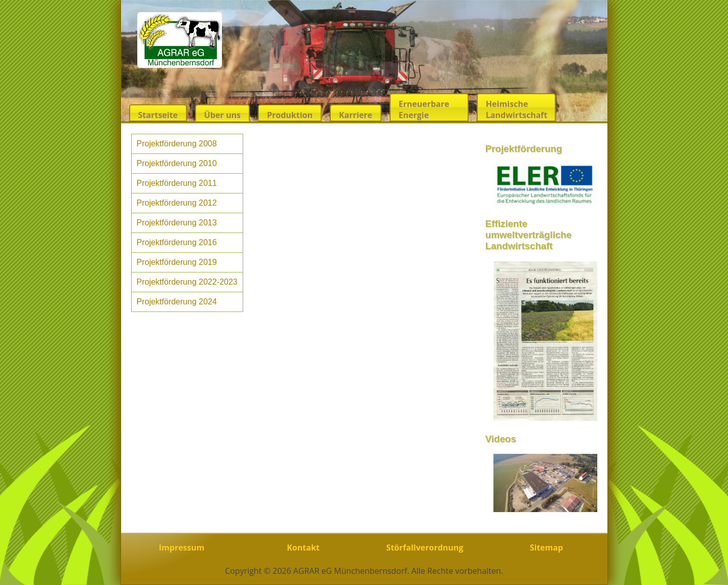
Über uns (222, 115)
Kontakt (303, 548)
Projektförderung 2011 (177, 183)
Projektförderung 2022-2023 (187, 282)
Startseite (158, 115)
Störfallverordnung (425, 548)
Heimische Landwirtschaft (517, 109)
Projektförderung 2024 (177, 302)
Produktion (290, 115)
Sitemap (547, 548)
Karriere (356, 115)
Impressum (182, 548)
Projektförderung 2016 (177, 242)
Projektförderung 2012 (177, 203)
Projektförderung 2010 (177, 163)
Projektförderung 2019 (177, 262)
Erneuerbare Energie (424, 109)
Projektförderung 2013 (177, 223)
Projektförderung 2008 (177, 144)
